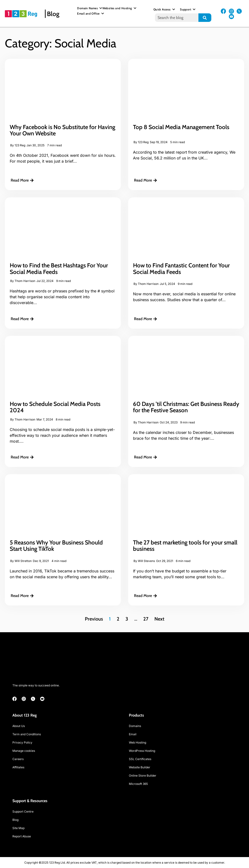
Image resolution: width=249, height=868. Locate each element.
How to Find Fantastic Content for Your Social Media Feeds (181, 268)
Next (159, 619)
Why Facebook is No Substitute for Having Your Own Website (62, 130)
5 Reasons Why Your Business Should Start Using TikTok (56, 546)
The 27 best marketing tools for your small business (185, 546)
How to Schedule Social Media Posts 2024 (55, 407)
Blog (53, 14)
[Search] (205, 18)
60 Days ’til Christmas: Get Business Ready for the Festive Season (186, 407)
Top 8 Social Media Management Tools (182, 127)
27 (146, 619)
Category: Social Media (61, 43)
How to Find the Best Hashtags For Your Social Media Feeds (59, 268)
